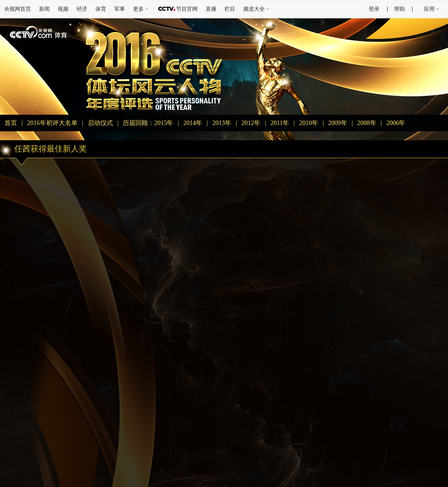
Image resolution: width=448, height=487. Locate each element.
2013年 (222, 123)
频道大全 (254, 9)
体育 (101, 9)
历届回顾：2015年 (148, 123)
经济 (82, 9)
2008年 (367, 123)
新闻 (44, 9)
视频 (63, 9)
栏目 (230, 9)
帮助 (400, 9)
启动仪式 (100, 123)
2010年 (309, 123)
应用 (429, 9)
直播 (211, 9)
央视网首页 (17, 9)
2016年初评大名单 (52, 123)
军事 (120, 9)
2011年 (280, 123)
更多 (138, 9)
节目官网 (187, 9)
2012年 (251, 123)
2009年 (338, 123)
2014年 (193, 123)
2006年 (396, 123)
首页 (11, 123)
